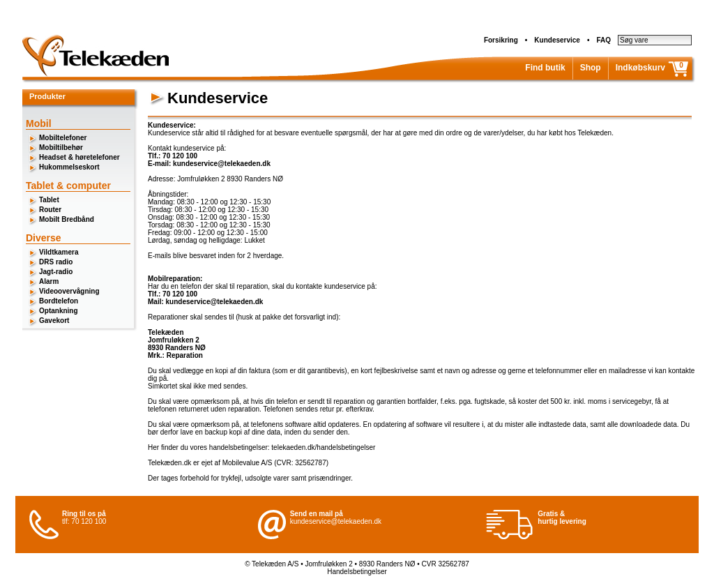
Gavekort (54, 321)
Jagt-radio (56, 272)
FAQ (603, 40)
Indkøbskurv (640, 68)
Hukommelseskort (69, 167)
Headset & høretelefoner (79, 157)
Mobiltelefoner (63, 138)
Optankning (59, 311)
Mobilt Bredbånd (67, 219)
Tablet (49, 200)
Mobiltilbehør (61, 148)
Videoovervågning (69, 291)
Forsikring (501, 40)
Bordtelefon (59, 301)
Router (50, 210)
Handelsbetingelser (357, 572)
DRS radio (56, 262)
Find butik (545, 68)
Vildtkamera (59, 252)
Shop (591, 68)
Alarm (49, 281)
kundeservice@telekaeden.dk (336, 521)
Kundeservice (557, 40)
